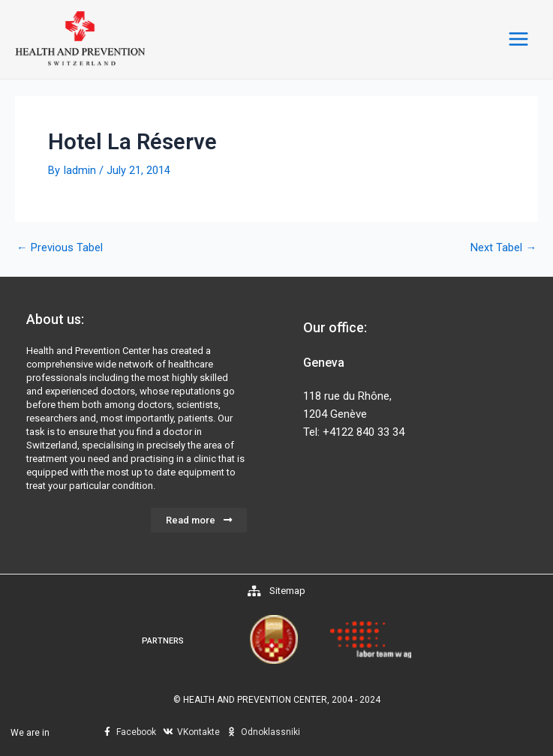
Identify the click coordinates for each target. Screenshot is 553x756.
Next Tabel (503, 252)
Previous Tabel (60, 252)
